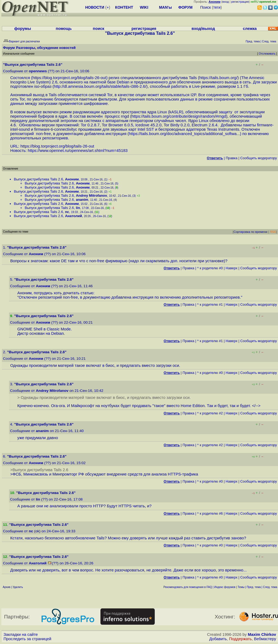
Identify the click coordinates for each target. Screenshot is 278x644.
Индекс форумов (225, 587)
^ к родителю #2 (210, 413)
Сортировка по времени (250, 232)
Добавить (218, 639)
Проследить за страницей (27, 639)
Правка (231, 158)
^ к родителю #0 (210, 268)
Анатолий (73, 216)
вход (226, 2)
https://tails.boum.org (218, 78)
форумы (23, 29)
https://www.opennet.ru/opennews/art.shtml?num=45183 (78, 151)
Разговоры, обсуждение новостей (46, 48)
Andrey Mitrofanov (91, 196)
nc (67, 212)
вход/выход (203, 29)
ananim (82, 200)
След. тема (270, 587)
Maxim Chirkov (262, 634)
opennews (38, 71)
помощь (64, 29)
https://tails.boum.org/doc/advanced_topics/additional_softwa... (184, 134)
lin (78, 208)
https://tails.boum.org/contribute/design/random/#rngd (179, 116)
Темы (241, 587)
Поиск (206, 7)
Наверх (232, 268)
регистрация (240, 2)
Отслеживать (267, 54)
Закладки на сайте (21, 634)
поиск (99, 29)
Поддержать (241, 639)
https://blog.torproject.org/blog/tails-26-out (69, 78)
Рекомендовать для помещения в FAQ (188, 587)
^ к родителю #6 (210, 513)
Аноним (72, 179)
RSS (273, 232)
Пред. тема (254, 587)
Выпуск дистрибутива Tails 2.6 (38, 179)
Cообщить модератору (259, 158)
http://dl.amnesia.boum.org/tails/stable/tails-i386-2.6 (100, 86)
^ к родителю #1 (210, 304)
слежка (250, 29)
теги (217, 7)
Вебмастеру (265, 639)
